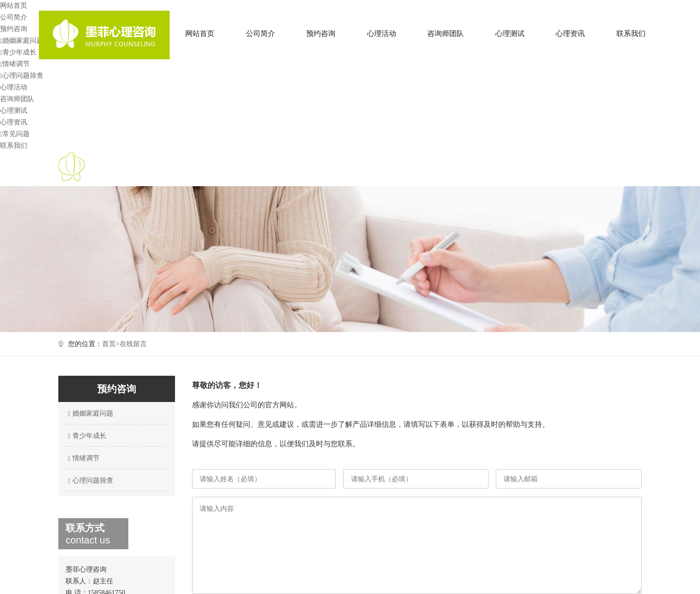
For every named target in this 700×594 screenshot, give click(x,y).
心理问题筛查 (22, 76)
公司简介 (261, 34)
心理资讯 (570, 34)
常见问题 (15, 134)
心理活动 (382, 34)
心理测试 (510, 34)
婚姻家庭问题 (22, 41)
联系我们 (631, 34)
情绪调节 (15, 64)
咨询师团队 (446, 34)
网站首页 (200, 34)
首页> (111, 344)
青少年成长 (18, 52)
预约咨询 (321, 34)
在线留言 (133, 344)
